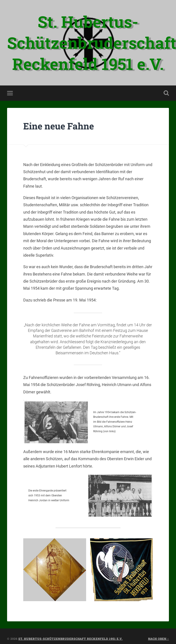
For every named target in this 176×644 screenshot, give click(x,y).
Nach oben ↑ (159, 639)
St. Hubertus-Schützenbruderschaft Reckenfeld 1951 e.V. (71, 639)
